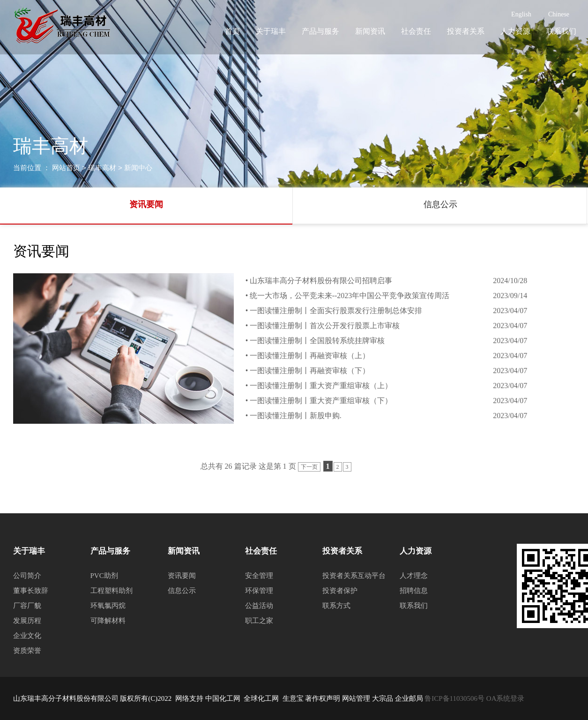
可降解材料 (108, 621)
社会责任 (416, 31)
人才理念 (414, 576)
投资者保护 (340, 591)
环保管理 (259, 591)
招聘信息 (414, 591)
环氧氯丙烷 (108, 606)
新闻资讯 (370, 31)
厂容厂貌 (27, 606)
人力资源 (515, 31)
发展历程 (27, 621)
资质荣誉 (27, 651)
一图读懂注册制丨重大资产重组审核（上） (321, 386)
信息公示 (440, 204)
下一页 (309, 467)
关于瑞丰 (271, 31)
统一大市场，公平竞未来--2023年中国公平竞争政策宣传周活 (350, 296)
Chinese (559, 14)
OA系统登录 (506, 698)
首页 (232, 31)
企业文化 (27, 636)
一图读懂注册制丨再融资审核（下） (310, 371)
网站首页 (66, 168)
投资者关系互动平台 (354, 576)
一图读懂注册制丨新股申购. (296, 416)
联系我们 (561, 31)
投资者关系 (466, 31)
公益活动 (259, 606)
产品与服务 (320, 31)
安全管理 (259, 576)
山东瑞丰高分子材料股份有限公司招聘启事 (321, 281)
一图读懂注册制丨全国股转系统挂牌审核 (317, 341)
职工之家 (259, 621)
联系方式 (336, 606)
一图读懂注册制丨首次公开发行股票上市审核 (325, 326)
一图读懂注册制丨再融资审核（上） (310, 356)
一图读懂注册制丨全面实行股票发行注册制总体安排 (336, 311)
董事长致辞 (31, 591)
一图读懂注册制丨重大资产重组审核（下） (321, 401)
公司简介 (27, 576)
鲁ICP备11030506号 (454, 698)
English (521, 14)
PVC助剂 (104, 576)
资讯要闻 (146, 204)
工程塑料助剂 (112, 591)
